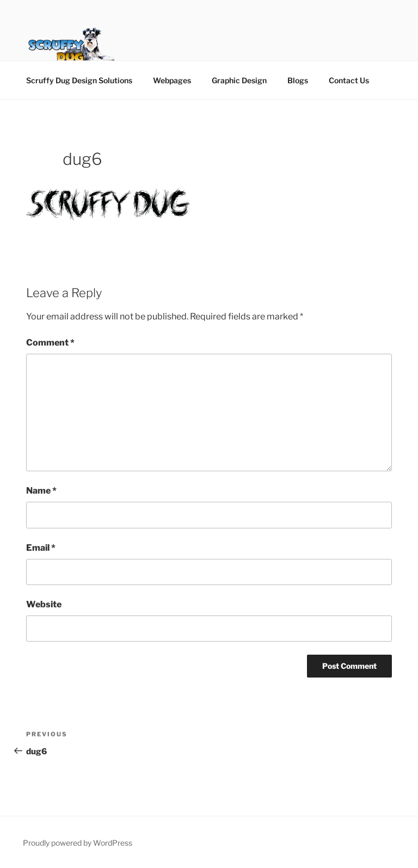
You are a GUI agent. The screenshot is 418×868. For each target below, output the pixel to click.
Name (41, 491)
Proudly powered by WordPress (78, 843)
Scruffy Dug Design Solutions (79, 80)
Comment (50, 343)
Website (44, 604)
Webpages (172, 80)
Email (41, 548)
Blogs (298, 80)
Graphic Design (239, 80)
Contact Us (349, 80)
